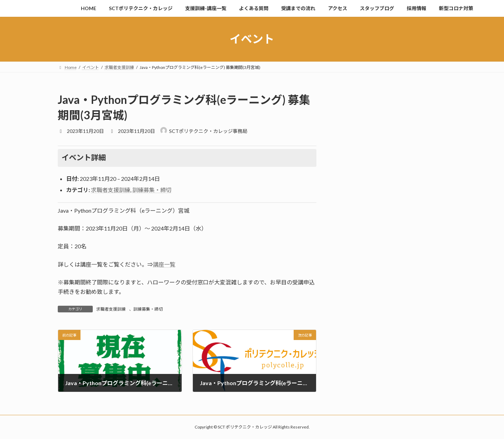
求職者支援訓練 (111, 190)
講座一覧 (164, 264)
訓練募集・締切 (152, 190)
